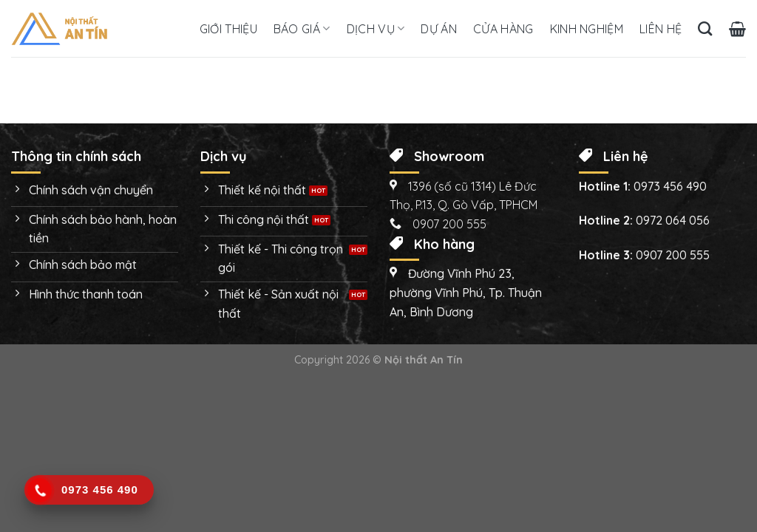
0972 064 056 (673, 220)
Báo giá (302, 29)
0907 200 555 (673, 255)
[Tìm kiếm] (705, 28)
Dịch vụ (376, 29)
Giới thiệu (228, 29)
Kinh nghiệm (587, 29)
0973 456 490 (670, 186)
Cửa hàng (503, 29)
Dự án (439, 29)
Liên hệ (661, 29)
